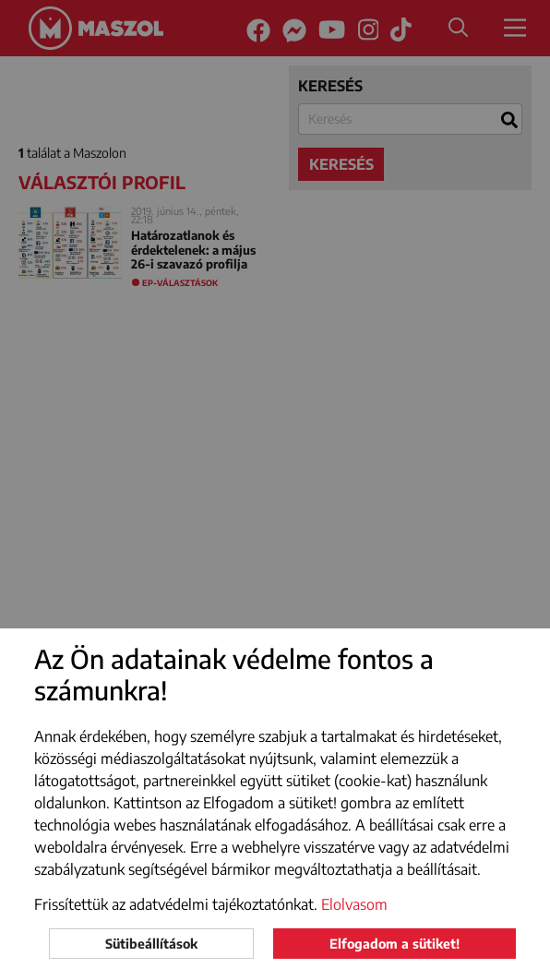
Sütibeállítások (151, 944)
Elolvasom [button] (354, 904)
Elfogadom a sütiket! (395, 944)
